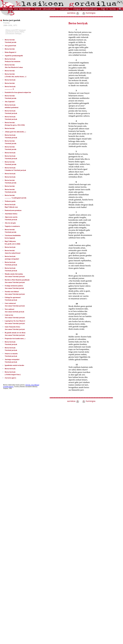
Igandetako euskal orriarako (14, 365)
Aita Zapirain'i (10, 102)
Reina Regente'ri (10, 52)
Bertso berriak (10, 49)
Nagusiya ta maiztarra (12, 226)
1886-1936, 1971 (10, 25)
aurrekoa (73, 13)
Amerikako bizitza (11, 214)
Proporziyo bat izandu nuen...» (15, 338)
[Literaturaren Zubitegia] (13, 34)
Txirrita (6, 23)
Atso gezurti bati (10, 46)
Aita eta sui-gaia (10, 223)
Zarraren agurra (10, 378)
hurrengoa (89, 13)
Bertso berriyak (10, 80)
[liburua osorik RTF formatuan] (15, 30)
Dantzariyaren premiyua (13, 210)
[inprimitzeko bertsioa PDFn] (15, 32)
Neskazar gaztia (10, 201)
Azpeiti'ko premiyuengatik (14, 56)
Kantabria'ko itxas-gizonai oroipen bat (18, 92)
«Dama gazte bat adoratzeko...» (15, 132)
